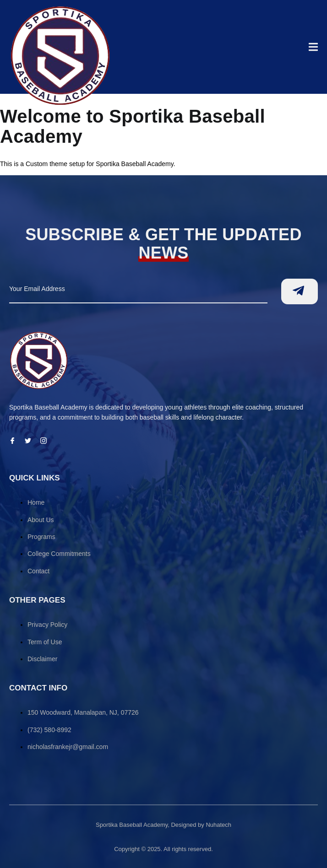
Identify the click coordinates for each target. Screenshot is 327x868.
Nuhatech (218, 825)
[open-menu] (313, 48)
